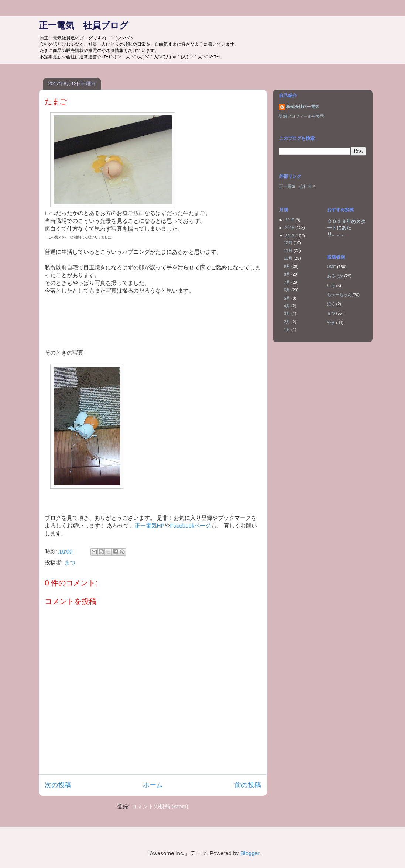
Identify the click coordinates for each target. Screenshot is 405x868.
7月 (288, 282)
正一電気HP (150, 525)
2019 (291, 220)
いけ (331, 286)
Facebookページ (191, 525)
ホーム (153, 785)
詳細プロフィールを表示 (301, 116)
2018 (291, 228)
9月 (288, 266)
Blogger (250, 853)
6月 (288, 290)
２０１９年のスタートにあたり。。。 (346, 228)
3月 (288, 314)
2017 (291, 236)
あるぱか (335, 276)
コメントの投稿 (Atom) (160, 806)
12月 (289, 243)
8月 (288, 274)
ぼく (331, 304)
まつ (70, 562)
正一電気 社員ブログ (84, 25)
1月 (288, 329)
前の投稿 (248, 785)
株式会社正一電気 (303, 107)
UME (332, 267)
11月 (289, 250)
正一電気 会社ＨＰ (297, 186)
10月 (289, 258)
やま (331, 322)
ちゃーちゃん (339, 295)
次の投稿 (58, 785)
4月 (288, 306)
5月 (288, 298)
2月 (288, 322)
